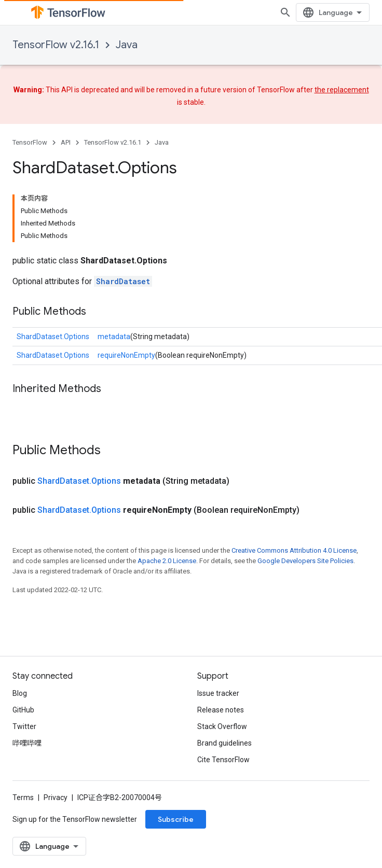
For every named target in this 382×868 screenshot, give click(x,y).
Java (127, 45)
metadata (114, 337)
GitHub (23, 710)
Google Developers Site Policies (305, 561)
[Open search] (285, 12)
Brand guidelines (224, 743)
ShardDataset (123, 281)
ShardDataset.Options (53, 337)
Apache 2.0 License (167, 561)
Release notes (221, 710)
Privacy (56, 797)
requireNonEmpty (126, 355)
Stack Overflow (222, 726)
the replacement (342, 90)
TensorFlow (30, 142)
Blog (20, 693)
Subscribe (176, 819)
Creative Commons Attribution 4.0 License (294, 550)
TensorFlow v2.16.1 (56, 45)
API (66, 142)
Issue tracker (218, 693)
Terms (23, 797)
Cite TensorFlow (223, 760)
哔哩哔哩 (27, 743)
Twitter (24, 726)
